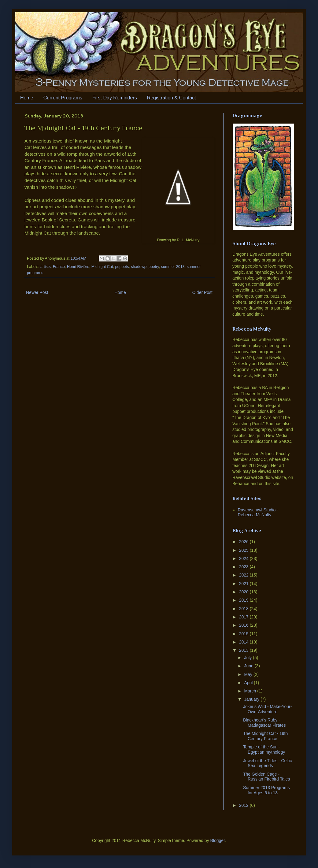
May (249, 674)
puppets (122, 267)
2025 (244, 550)
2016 (244, 625)
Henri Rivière (78, 267)
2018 (244, 609)
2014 (244, 642)
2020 (244, 592)
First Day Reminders (115, 98)
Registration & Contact (172, 98)
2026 (244, 542)
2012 (244, 805)
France (59, 267)
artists (46, 267)
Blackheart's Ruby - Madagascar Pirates (264, 723)
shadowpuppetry (145, 267)
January (252, 699)
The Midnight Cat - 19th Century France (265, 736)
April (249, 683)
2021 (244, 584)
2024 (244, 558)
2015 (244, 634)
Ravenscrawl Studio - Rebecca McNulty (258, 512)
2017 (244, 617)
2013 (244, 650)
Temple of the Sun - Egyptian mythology (264, 749)
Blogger (218, 840)
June (249, 666)
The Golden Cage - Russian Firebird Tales (266, 777)
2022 (244, 575)
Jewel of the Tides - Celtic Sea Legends (268, 763)
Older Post (202, 292)
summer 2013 (173, 267)
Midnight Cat (102, 267)
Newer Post (37, 292)
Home (27, 98)
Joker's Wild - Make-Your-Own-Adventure (267, 709)
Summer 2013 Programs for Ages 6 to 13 (266, 790)
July (248, 658)
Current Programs (63, 98)
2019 (244, 600)
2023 (244, 567)
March (251, 691)
